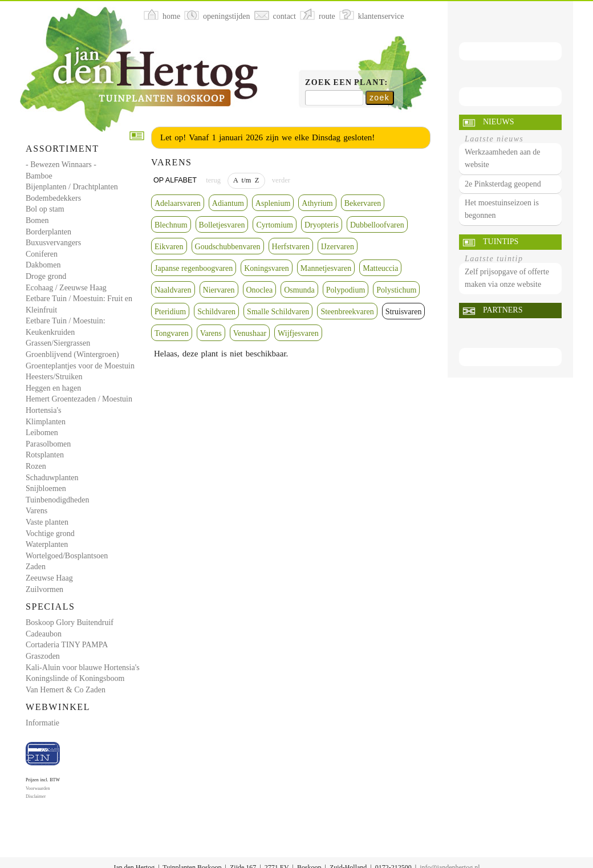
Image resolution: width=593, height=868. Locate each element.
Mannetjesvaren (326, 268)
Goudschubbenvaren (228, 247)
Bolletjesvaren (222, 225)
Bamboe (39, 176)
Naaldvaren (173, 290)
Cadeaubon (44, 634)
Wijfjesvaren (298, 333)
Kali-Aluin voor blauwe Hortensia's (83, 668)
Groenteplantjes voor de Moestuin (80, 366)
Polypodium (346, 290)
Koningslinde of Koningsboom (75, 678)
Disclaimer (36, 796)
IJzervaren (338, 247)
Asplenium (273, 203)
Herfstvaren (291, 247)
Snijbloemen (46, 488)
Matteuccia (380, 268)
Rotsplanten (45, 455)
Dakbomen (43, 265)
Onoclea (260, 290)
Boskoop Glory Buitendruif (70, 622)
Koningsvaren (267, 268)
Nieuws (498, 122)
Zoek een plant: (347, 82)
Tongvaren (172, 333)
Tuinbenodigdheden (57, 500)
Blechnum (171, 225)
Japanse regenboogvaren (194, 268)
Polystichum (396, 290)
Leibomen (42, 433)
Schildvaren (216, 312)
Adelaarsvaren (178, 203)
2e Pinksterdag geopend (503, 184)
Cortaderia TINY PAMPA (67, 645)
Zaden (36, 567)
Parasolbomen (48, 444)
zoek (379, 98)
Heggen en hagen (53, 388)
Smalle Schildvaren (278, 312)
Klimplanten (46, 422)
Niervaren (219, 290)
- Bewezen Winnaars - (61, 165)
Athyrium (317, 203)
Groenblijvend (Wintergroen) (72, 354)
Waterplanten (47, 544)
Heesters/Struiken (54, 377)
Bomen (37, 220)
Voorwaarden (38, 788)
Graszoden (43, 656)
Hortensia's (43, 410)
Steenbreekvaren (347, 312)
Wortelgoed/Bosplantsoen (67, 556)
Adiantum (228, 203)
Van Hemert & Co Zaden (66, 690)
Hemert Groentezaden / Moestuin (79, 399)
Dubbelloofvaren (377, 225)
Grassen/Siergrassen (58, 343)
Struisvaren (404, 312)
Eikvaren (169, 247)
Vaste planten (47, 522)
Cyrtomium (275, 225)
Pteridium (170, 312)
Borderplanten (48, 232)
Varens (36, 511)
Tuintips (501, 242)
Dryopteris (322, 225)
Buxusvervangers (53, 243)
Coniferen (42, 254)
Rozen (36, 466)
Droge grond (46, 276)
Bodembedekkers (53, 198)
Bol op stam (45, 209)
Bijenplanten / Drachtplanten (72, 187)
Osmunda (299, 290)
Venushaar (250, 333)
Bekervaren (363, 203)
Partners (503, 310)
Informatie (42, 723)
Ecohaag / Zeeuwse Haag (66, 288)
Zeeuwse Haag (49, 578)
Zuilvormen (44, 589)
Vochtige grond (50, 534)
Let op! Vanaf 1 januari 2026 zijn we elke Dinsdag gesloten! (267, 137)
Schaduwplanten (52, 478)
